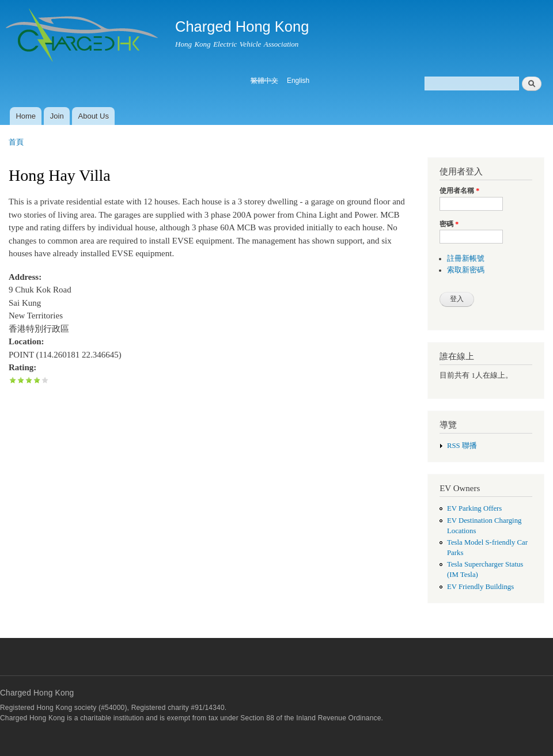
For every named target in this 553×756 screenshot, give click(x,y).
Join (57, 116)
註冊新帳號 (466, 259)
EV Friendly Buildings (480, 587)
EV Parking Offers (474, 508)
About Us (94, 116)
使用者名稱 (459, 191)
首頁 (16, 142)
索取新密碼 (466, 270)
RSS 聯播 (462, 446)
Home (26, 116)
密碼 (449, 224)
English (298, 81)
